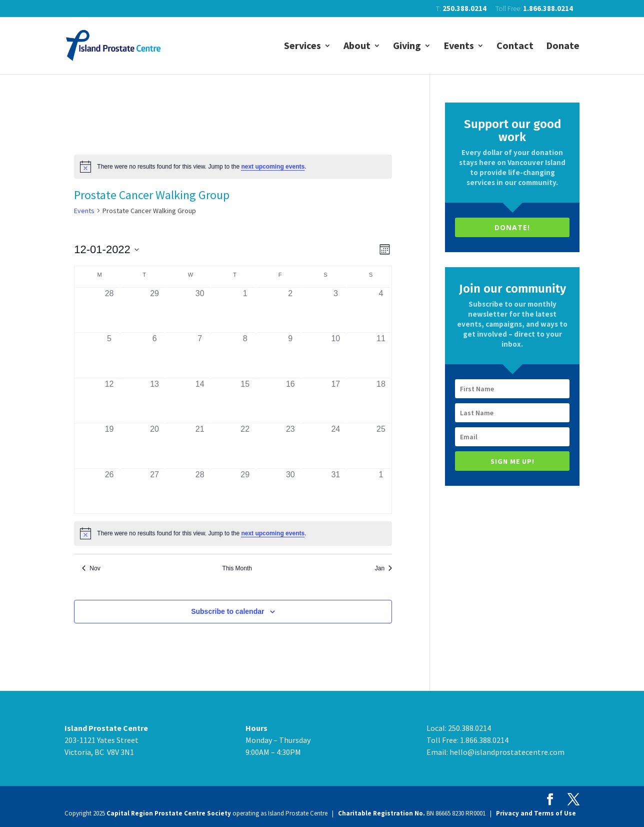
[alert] (233, 167)
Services (302, 47)
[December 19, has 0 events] (109, 446)
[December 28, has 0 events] (200, 491)
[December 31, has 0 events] (336, 491)
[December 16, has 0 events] (291, 401)
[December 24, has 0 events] (336, 446)
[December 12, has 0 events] (109, 401)
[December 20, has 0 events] (155, 446)
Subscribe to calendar (227, 611)
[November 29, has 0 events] (155, 310)
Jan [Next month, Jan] (383, 568)
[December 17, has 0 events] (336, 401)
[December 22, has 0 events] (245, 446)
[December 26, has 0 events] (109, 491)
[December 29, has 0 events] (245, 491)
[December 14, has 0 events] (200, 401)
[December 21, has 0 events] (200, 446)
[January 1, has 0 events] (381, 491)
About (357, 47)
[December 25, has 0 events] (381, 446)
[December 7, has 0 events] (200, 355)
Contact (515, 47)
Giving (407, 47)
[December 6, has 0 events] (155, 355)
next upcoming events (273, 167)
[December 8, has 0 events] (245, 355)
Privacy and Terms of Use (536, 813)
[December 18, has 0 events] (381, 401)
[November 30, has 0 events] (200, 310)
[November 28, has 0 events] (109, 310)
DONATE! (512, 227)
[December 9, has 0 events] (291, 355)
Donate (563, 47)
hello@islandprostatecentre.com (507, 752)
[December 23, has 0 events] (291, 446)
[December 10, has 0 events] (336, 355)
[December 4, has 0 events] (381, 310)
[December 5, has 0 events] (109, 355)
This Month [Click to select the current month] (237, 568)
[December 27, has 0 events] (155, 491)
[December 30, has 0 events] (291, 491)
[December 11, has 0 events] (381, 355)
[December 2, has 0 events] (291, 310)
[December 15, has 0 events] (245, 401)
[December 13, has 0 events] (155, 401)
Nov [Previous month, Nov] (91, 568)
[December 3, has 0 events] (336, 310)
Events (459, 47)
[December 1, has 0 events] (245, 310)
